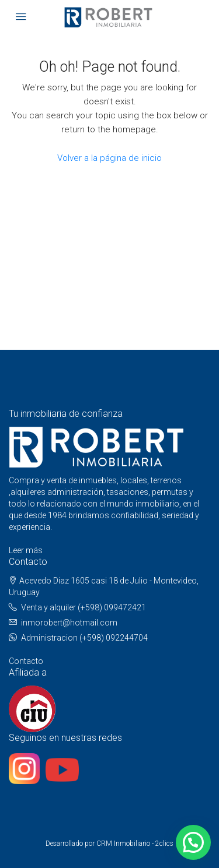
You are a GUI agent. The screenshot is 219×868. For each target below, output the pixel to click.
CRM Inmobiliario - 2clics (135, 844)
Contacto (26, 661)
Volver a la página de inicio (109, 158)
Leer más (26, 550)
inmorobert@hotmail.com (69, 623)
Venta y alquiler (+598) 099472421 (84, 607)
